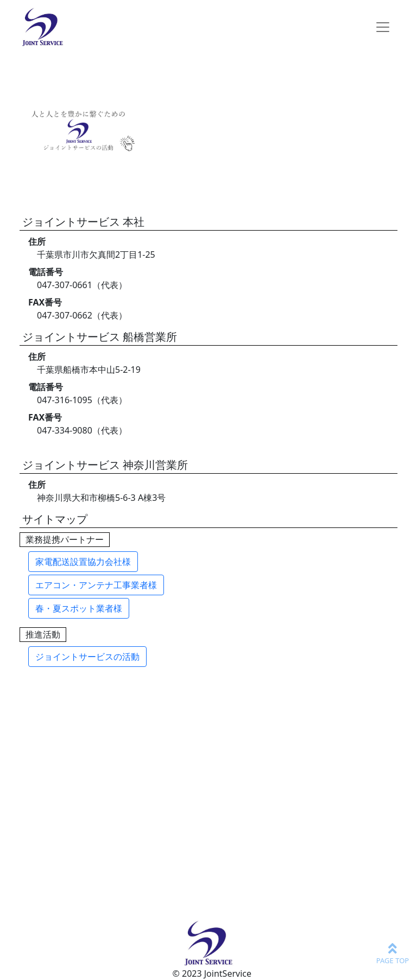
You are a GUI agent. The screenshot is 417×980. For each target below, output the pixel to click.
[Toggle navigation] (383, 27)
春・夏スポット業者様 (79, 608)
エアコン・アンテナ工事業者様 (96, 585)
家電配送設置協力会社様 (83, 562)
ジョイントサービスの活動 (87, 657)
